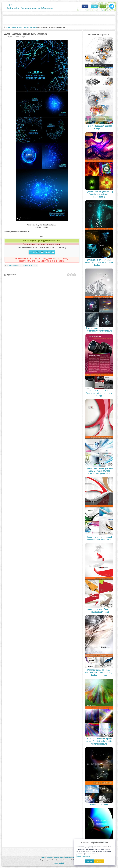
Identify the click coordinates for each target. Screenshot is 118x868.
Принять (89, 861)
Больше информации (83, 856)
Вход (103, 6)
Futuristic (16, 266)
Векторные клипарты (19, 37)
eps (30, 266)
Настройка (99, 861)
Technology (11, 266)
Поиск (85, 6)
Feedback (61, 863)
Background (26, 266)
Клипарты (9, 37)
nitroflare (35, 266)
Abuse (56, 863)
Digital (21, 266)
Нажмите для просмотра (42, 252)
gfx (32, 266)
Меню (94, 6)
